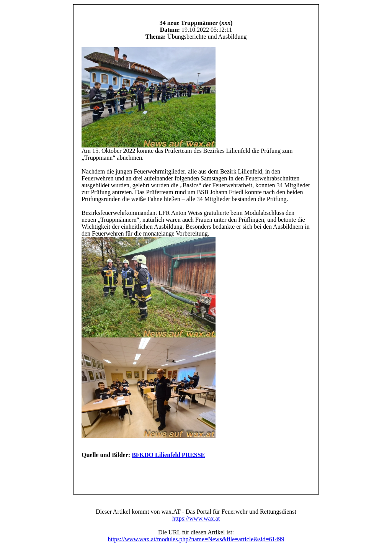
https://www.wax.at (196, 518)
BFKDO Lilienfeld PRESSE (168, 455)
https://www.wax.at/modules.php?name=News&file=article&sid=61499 (196, 539)
